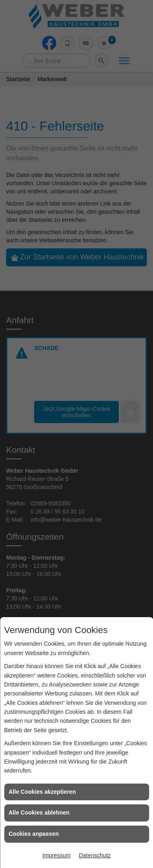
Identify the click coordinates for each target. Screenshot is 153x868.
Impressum (57, 855)
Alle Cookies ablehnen (39, 813)
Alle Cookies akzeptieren (42, 792)
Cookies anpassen (34, 834)
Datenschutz (95, 855)
